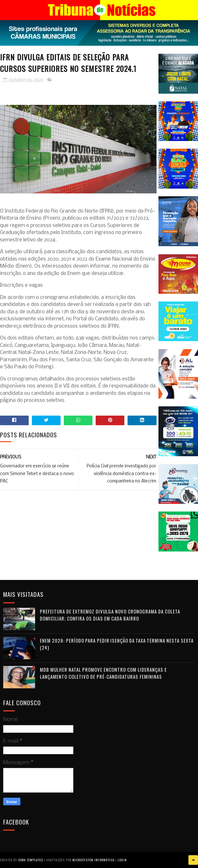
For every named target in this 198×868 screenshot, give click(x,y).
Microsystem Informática (93, 860)
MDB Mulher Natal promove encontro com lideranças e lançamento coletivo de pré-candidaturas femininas (103, 673)
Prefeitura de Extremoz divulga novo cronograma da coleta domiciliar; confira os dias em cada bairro (110, 615)
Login (122, 860)
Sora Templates (31, 860)
